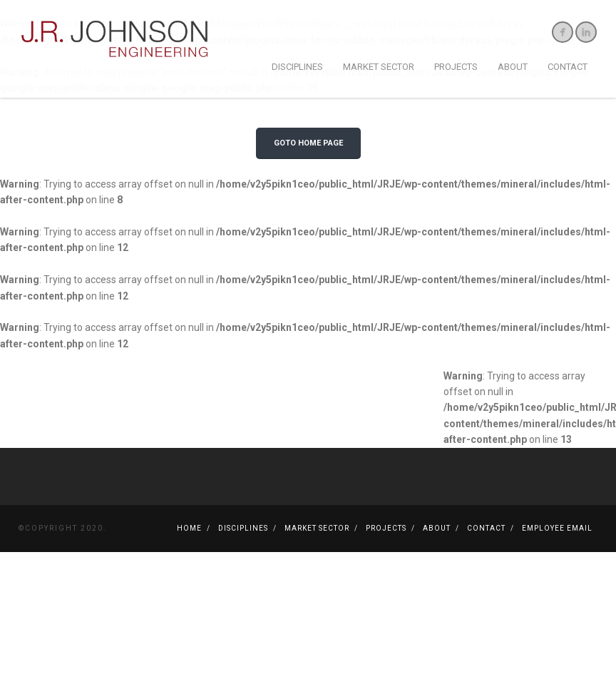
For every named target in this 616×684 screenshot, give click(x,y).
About (513, 67)
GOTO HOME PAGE (308, 193)
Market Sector (379, 67)
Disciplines (297, 67)
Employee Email (557, 578)
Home (189, 578)
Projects (456, 67)
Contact (568, 67)
